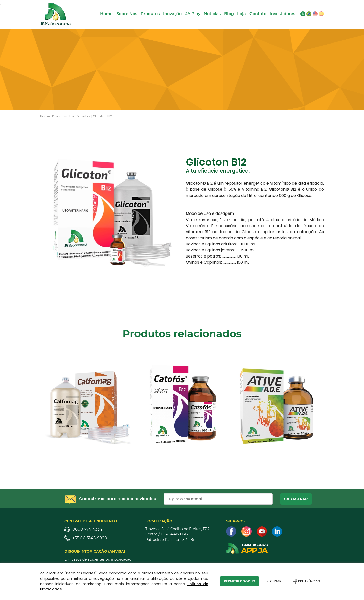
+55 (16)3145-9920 (90, 538)
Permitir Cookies (240, 581)
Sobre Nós (127, 14)
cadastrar (296, 499)
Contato (258, 14)
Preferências (306, 581)
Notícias (212, 14)
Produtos (150, 14)
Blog (229, 14)
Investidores (282, 14)
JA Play (193, 14)
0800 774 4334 (87, 529)
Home (106, 14)
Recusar (274, 581)
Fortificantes (80, 116)
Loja (242, 14)
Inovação (172, 14)
